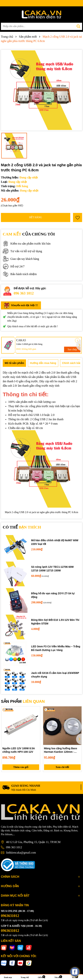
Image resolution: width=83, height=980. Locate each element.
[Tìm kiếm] (78, 26)
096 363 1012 (24, 293)
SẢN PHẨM (23, 701)
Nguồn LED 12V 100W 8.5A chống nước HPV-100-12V (19, 750)
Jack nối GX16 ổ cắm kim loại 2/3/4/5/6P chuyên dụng (55, 675)
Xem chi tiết (62, 767)
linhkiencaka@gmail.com (21, 853)
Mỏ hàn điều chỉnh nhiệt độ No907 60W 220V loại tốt (55, 542)
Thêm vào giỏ (21, 767)
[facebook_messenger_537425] (75, 972)
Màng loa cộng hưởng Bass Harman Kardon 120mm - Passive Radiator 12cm (61, 750)
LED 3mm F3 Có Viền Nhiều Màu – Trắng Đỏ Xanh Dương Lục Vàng (56, 648)
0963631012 (10, 916)
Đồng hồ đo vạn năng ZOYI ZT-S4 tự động (53, 595)
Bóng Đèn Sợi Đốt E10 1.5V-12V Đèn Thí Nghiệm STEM (55, 622)
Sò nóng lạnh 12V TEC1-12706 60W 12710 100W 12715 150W (52, 569)
